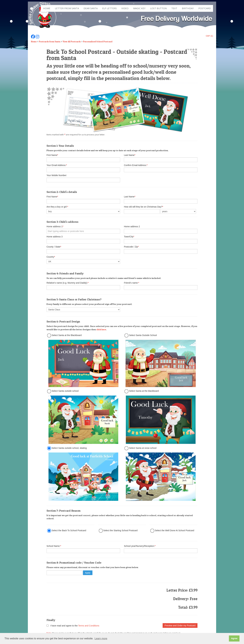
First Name (52, 155)
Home (47, 8)
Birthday (188, 8)
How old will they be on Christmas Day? (143, 207)
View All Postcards (72, 42)
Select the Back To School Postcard (69, 530)
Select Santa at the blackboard (144, 391)
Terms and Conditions (89, 626)
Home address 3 (55, 237)
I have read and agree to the (73, 626)
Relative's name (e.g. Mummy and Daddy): (68, 283)
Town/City (129, 237)
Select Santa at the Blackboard (67, 335)
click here (101, 329)
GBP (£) (209, 36)
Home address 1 (55, 226)
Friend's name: (131, 283)
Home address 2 (132, 226)
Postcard (205, 8)
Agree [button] (234, 638)
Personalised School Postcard (98, 42)
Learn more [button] (101, 638)
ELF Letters (109, 8)
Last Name (130, 155)
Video (125, 8)
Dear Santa (91, 8)
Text (174, 8)
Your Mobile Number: (57, 175)
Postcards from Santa (50, 42)
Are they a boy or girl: (57, 207)
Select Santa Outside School (143, 335)
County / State (54, 247)
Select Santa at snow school (143, 448)
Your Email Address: (57, 165)
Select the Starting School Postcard (120, 530)
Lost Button (158, 8)
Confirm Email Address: (136, 165)
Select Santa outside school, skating (69, 448)
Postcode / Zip (131, 247)
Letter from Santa (67, 8)
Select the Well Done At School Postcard (175, 530)
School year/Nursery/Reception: (140, 546)
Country (51, 257)
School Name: (54, 546)
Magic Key (139, 8)
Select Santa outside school (65, 391)
